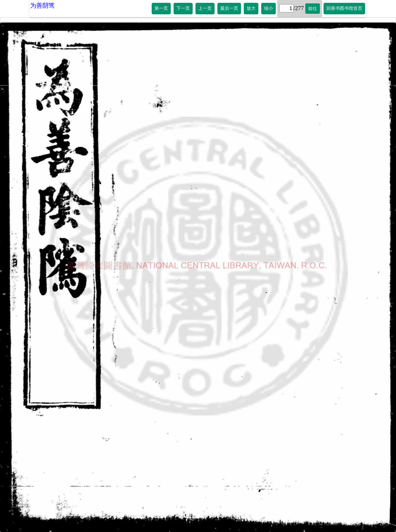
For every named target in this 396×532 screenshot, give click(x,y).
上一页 (205, 8)
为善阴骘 (42, 5)
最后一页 (229, 8)
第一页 (161, 8)
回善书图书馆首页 (344, 8)
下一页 (183, 8)
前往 (313, 9)
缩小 (268, 8)
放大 (251, 8)
